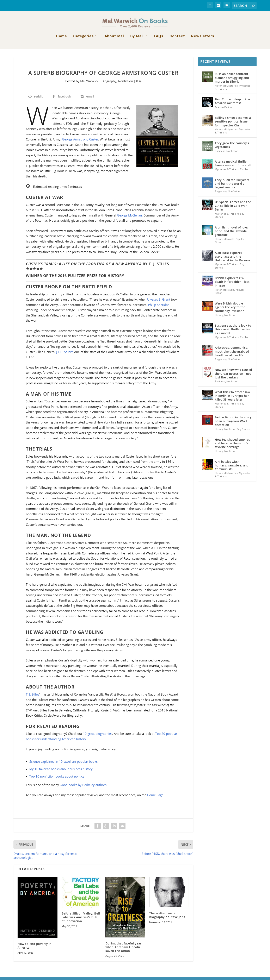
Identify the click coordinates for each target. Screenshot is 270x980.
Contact (177, 39)
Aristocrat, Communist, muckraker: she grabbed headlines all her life (232, 354)
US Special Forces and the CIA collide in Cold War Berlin (233, 209)
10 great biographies (98, 736)
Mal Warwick (89, 84)
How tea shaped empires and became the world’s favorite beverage (232, 446)
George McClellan (129, 218)
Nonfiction (125, 84)
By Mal (137, 39)
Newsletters (203, 39)
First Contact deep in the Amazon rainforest (232, 104)
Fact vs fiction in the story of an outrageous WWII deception (233, 424)
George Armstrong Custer (80, 142)
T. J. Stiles (32, 697)
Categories (83, 39)
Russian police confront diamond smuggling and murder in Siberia (232, 80)
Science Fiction (223, 110)
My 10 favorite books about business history (61, 772)
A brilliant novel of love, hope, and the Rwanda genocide (232, 234)
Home (62, 39)
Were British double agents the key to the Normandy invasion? (230, 310)
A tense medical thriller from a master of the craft (233, 166)
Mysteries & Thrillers (227, 172)
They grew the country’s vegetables (232, 148)
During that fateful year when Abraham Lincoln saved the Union (123, 950)
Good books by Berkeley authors (83, 787)
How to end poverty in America (35, 948)
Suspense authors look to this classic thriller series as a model (233, 332)
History (219, 318)
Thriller (244, 172)
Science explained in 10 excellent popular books (63, 764)
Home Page (155, 798)
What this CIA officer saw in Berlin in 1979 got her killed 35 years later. (232, 398)
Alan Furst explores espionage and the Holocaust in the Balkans (232, 259)
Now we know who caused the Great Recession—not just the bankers (233, 376)
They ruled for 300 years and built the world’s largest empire (232, 186)
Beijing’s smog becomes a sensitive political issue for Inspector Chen (233, 124)
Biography (109, 84)
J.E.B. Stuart (64, 354)
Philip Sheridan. (159, 307)
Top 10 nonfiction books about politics (57, 779)
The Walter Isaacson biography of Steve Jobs (167, 918)
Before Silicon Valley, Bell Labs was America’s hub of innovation (81, 920)
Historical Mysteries (226, 89)
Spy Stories (244, 432)
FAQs (159, 39)
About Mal (114, 39)
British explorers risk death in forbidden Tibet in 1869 (232, 285)
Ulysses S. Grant (159, 302)
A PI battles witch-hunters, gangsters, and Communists (232, 468)
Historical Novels (225, 242)
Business (220, 154)
